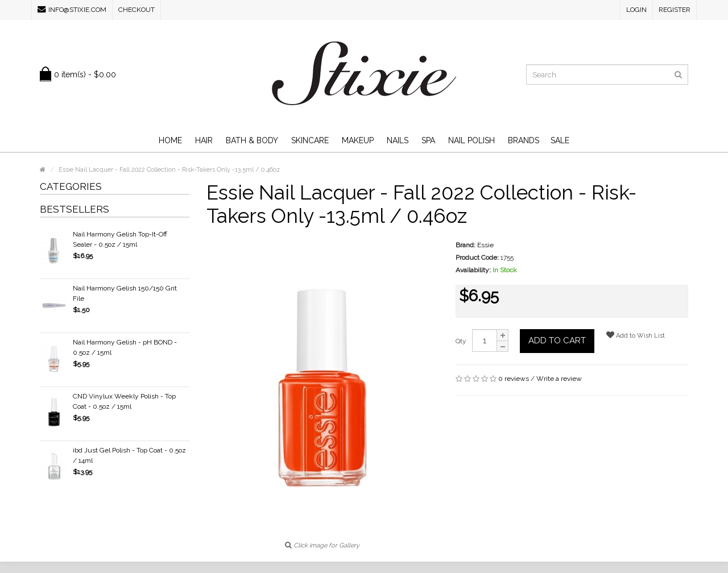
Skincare (310, 140)
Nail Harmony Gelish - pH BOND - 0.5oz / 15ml (125, 347)
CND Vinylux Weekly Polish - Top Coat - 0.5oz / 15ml (124, 401)
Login (636, 10)
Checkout (136, 10)
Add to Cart (557, 341)
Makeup (358, 140)
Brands (524, 140)
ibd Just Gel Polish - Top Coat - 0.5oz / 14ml (129, 455)
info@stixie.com (72, 9)
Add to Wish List (636, 335)
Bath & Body (252, 140)
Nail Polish (471, 140)
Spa (428, 140)
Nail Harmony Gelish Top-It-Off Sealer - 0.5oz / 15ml (120, 239)
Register (675, 10)
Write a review (559, 379)
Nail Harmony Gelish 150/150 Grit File (125, 293)
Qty (461, 341)
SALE (560, 140)
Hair (204, 140)
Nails (398, 140)
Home (170, 140)
